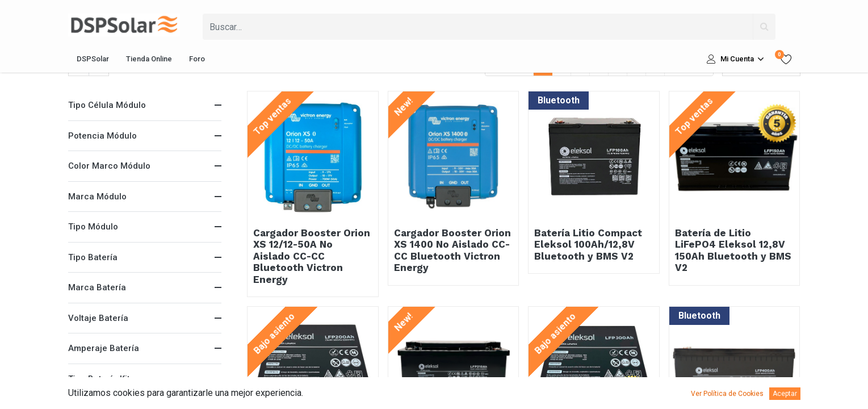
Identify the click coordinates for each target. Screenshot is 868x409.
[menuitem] (93, 59)
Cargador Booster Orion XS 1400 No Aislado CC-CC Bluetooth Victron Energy (452, 250)
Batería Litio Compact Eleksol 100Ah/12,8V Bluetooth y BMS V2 (588, 245)
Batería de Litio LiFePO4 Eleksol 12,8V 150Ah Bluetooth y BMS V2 (733, 250)
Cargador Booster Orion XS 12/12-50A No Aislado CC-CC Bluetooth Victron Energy (312, 256)
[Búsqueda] (764, 27)
